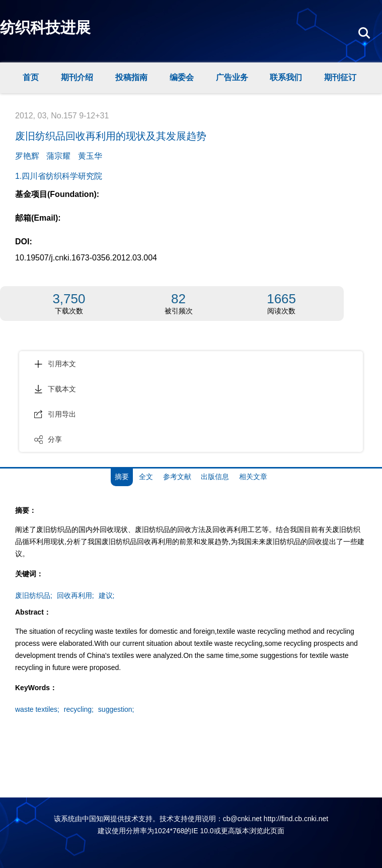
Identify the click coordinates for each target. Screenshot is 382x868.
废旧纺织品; (34, 595)
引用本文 (55, 364)
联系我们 (286, 77)
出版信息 (215, 477)
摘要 (122, 477)
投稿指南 (131, 77)
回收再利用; (75, 595)
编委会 (182, 77)
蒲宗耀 (58, 156)
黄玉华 (90, 156)
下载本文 (55, 389)
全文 (146, 477)
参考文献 (177, 477)
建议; (107, 595)
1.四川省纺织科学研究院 (59, 176)
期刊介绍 (77, 77)
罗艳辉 (27, 156)
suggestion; (116, 709)
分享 (48, 439)
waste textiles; (37, 709)
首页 (31, 77)
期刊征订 (340, 77)
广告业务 (232, 77)
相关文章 (253, 477)
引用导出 (55, 414)
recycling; (79, 709)
